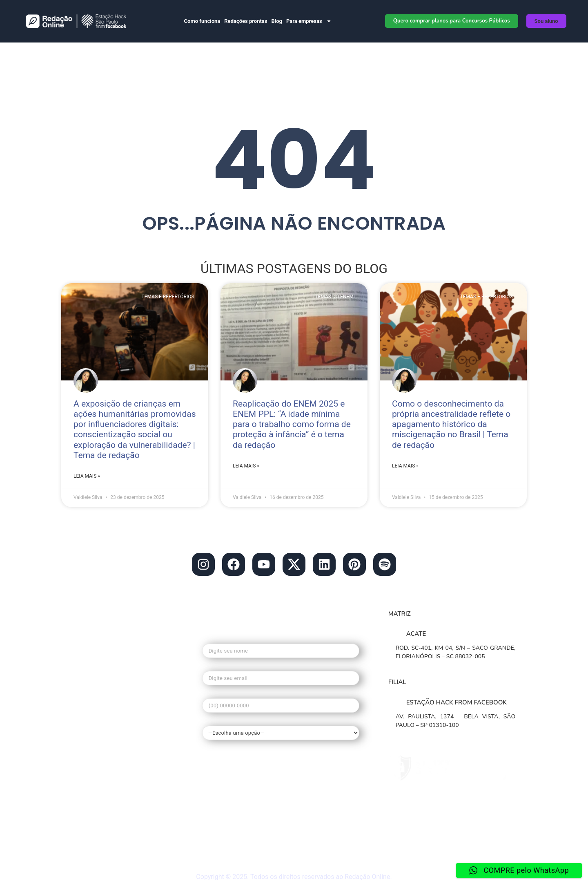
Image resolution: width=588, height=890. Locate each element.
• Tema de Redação (101, 768)
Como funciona (202, 21)
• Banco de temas (99, 722)
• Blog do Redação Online (112, 675)
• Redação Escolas (100, 691)
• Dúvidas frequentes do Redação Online (125, 803)
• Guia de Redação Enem (110, 784)
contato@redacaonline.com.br (118, 642)
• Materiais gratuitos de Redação (123, 822)
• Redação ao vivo (99, 853)
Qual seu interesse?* (281, 728)
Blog (277, 21)
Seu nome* (281, 648)
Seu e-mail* (281, 676)
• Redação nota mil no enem (116, 753)
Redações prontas (246, 21)
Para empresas (309, 21)
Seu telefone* (281, 703)
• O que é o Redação (103, 737)
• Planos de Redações (105, 706)
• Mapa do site (93, 838)
